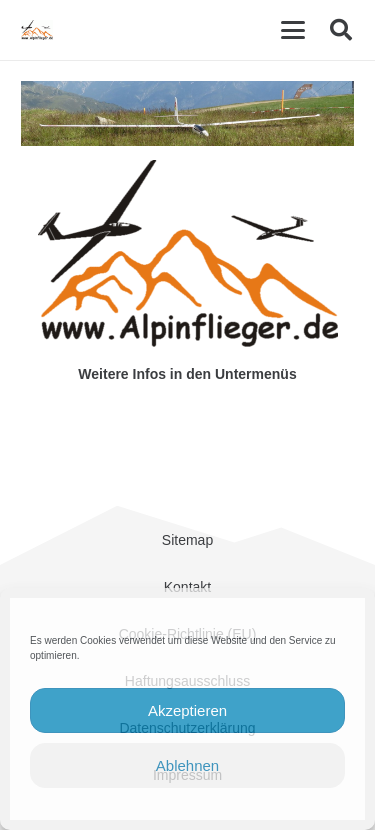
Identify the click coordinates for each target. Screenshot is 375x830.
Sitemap (187, 540)
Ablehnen (187, 765)
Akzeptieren (187, 710)
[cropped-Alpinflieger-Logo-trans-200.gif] (37, 30)
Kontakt (187, 587)
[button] (293, 30)
